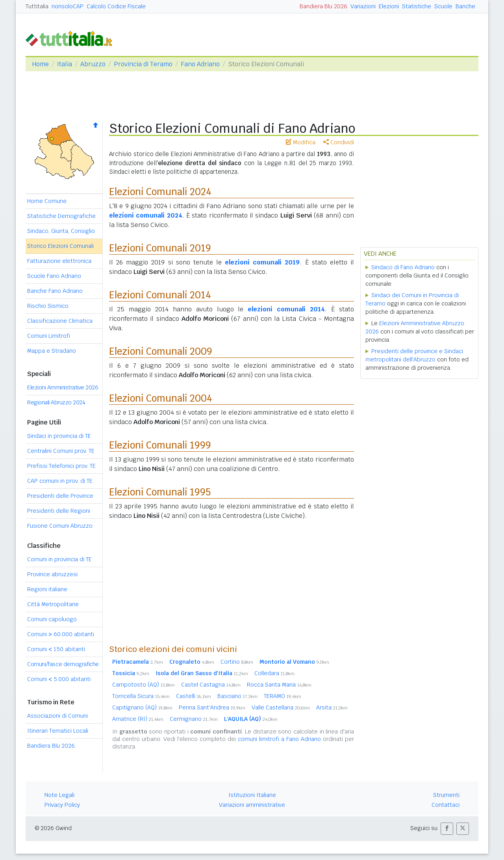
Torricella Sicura (141, 696)
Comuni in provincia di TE (59, 559)
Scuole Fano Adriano (54, 276)
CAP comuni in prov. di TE (60, 481)
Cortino (237, 662)
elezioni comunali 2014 (286, 309)
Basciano (237, 696)
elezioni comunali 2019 (262, 262)
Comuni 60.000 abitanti (61, 634)
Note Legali (59, 795)
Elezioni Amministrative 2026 (63, 387)
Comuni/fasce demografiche (63, 664)
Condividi (339, 142)
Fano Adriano (200, 64)
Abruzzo (93, 64)
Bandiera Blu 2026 (323, 6)
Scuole (443, 6)
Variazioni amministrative (252, 805)
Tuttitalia (37, 6)
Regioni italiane (47, 589)
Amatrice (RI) (138, 719)
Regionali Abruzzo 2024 (56, 402)
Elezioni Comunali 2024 (160, 192)
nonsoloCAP (68, 6)
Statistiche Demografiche (61, 216)
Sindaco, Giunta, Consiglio (61, 231)
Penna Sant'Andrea (212, 707)
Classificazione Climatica (60, 321)
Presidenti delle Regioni (59, 511)
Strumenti (446, 795)
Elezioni (389, 6)
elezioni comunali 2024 (146, 215)
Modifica (301, 142)
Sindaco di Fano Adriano (403, 267)
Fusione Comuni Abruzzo (60, 526)
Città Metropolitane (53, 604)
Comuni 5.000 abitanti (59, 679)
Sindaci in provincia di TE (59, 436)
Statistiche (417, 6)
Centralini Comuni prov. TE (61, 451)
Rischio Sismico (48, 306)
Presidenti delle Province (60, 496)
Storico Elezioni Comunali (60, 246)
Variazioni (363, 6)
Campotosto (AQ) (144, 685)
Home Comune (47, 201)
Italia (65, 64)
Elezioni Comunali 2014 (160, 295)
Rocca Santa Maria (279, 685)
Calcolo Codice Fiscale (116, 6)
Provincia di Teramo (143, 64)
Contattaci (446, 805)
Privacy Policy (62, 805)
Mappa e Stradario (52, 351)
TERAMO (283, 696)
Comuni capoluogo (52, 619)
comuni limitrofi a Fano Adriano (279, 739)
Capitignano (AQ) (142, 707)
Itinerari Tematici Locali (58, 731)
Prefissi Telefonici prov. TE (61, 466)
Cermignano (194, 719)
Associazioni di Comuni (57, 716)
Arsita (332, 707)
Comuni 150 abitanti (56, 649)
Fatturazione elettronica (59, 261)
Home (40, 64)
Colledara (274, 673)
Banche (465, 6)
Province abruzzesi (52, 574)
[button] (447, 829)
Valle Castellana (281, 707)
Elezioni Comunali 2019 (160, 248)
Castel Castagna (211, 685)
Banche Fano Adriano (55, 291)
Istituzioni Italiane (252, 795)
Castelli (194, 696)
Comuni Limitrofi (49, 336)
